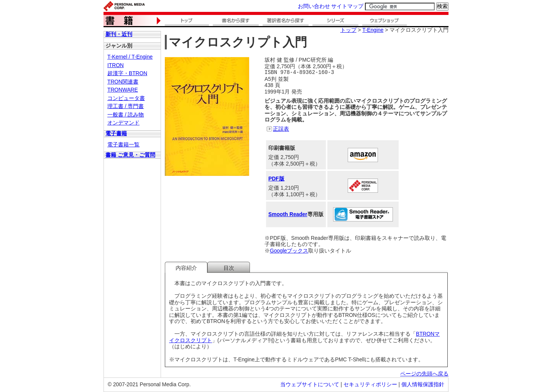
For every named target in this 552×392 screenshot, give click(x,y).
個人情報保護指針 (423, 385)
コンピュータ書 (126, 98)
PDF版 (276, 179)
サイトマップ (347, 6)
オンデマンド (123, 123)
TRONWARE (123, 90)
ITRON (116, 65)
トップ (348, 30)
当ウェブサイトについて (310, 385)
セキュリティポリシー (370, 385)
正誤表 (281, 129)
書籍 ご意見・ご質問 (130, 155)
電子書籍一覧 (123, 145)
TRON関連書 (123, 82)
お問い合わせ (314, 6)
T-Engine (373, 30)
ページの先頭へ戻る (424, 374)
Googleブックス (289, 251)
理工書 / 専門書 (126, 106)
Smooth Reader (288, 214)
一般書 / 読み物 (126, 115)
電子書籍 (116, 134)
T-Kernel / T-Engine (130, 57)
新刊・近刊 (119, 34)
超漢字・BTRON (127, 73)
